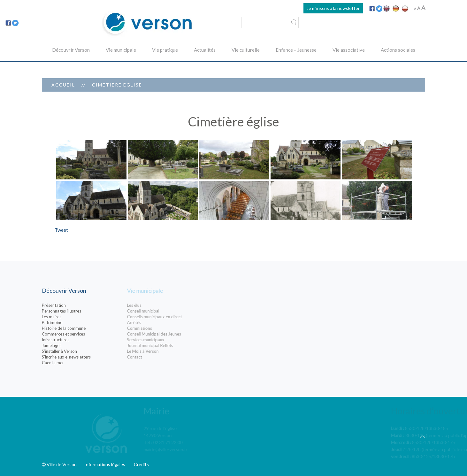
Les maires (73, 317)
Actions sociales (398, 50)
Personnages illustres (83, 311)
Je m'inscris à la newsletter (333, 8)
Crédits (141, 464)
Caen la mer (75, 363)
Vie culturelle (246, 50)
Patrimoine (74, 322)
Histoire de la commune (85, 328)
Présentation (76, 305)
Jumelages (73, 345)
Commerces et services (85, 334)
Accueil (63, 85)
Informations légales (105, 464)
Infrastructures (77, 340)
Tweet (61, 230)
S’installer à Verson (81, 351)
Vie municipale (121, 50)
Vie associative (349, 50)
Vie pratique (165, 50)
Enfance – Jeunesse (296, 50)
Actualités (205, 50)
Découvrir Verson (71, 50)
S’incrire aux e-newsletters (88, 357)
